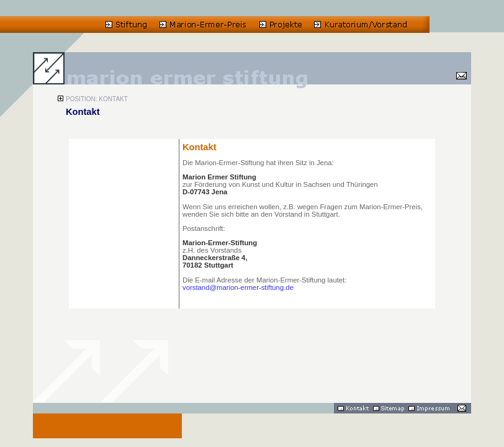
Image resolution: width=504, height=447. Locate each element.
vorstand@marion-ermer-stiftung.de (238, 287)
